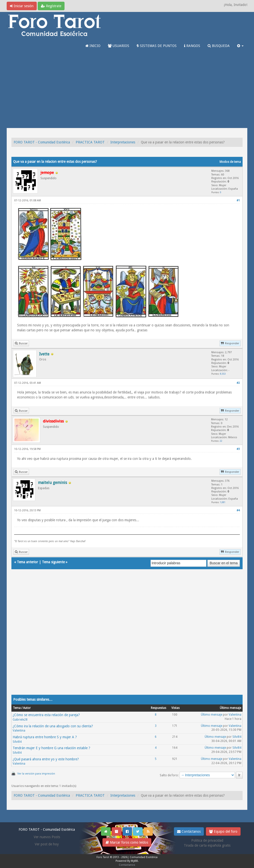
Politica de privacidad (207, 840)
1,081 (223, 502)
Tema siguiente (53, 562)
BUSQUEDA (219, 46)
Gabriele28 (20, 720)
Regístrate (51, 6)
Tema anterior (27, 562)
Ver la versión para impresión (36, 774)
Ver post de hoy (47, 844)
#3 (238, 449)
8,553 (223, 374)
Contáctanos (189, 831)
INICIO (93, 46)
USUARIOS (119, 46)
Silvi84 (17, 742)
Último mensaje (212, 715)
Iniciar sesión (22, 6)
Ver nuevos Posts (47, 837)
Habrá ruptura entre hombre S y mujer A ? (45, 737)
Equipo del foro (223, 831)
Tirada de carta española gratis (207, 845)
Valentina (235, 715)
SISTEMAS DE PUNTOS (157, 46)
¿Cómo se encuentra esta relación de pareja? (46, 715)
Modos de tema (230, 162)
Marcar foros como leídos (127, 842)
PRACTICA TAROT (90, 142)
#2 (238, 383)
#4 (238, 510)
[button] (240, 46)
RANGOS (192, 46)
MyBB (134, 861)
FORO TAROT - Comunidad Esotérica (42, 142)
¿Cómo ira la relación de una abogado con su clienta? (53, 726)
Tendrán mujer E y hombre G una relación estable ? (51, 748)
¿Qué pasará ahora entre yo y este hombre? (46, 759)
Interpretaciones (123, 142)
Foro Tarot (103, 857)
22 (221, 441)
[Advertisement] (127, 91)
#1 (238, 200)
